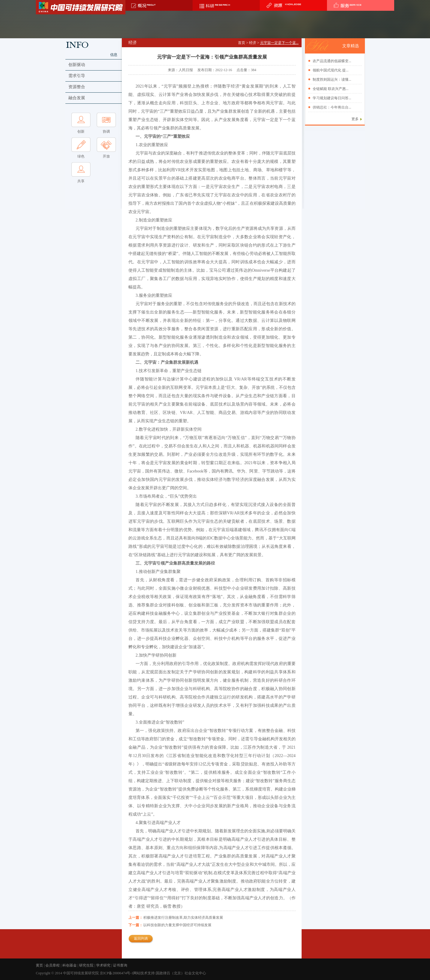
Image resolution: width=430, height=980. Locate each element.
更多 (355, 119)
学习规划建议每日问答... (332, 98)
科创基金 (70, 965)
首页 (242, 43)
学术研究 (103, 965)
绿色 (81, 156)
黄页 (39, 965)
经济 (253, 43)
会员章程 (53, 965)
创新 (81, 132)
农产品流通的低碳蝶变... (332, 61)
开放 (106, 156)
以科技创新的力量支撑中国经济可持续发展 (177, 925)
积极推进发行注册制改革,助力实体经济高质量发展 (183, 918)
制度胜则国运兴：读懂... (332, 79)
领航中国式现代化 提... (331, 70)
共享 (81, 181)
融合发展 (77, 98)
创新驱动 (77, 65)
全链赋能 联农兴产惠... (331, 89)
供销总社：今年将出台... (332, 107)
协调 (106, 132)
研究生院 (86, 965)
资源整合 (77, 87)
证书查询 (120, 965)
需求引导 (77, 76)
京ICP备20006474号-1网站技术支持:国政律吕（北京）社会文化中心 (153, 973)
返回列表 (141, 938)
